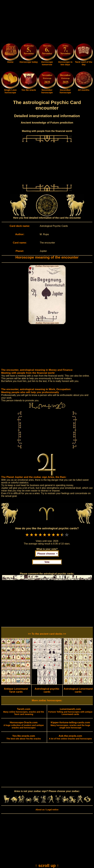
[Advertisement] (47, 22)
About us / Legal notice (47, 810)
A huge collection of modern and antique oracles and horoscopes (24, 725)
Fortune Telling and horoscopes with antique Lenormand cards (70, 712)
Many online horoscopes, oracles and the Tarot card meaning (24, 712)
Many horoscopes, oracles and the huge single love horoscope (70, 725)
